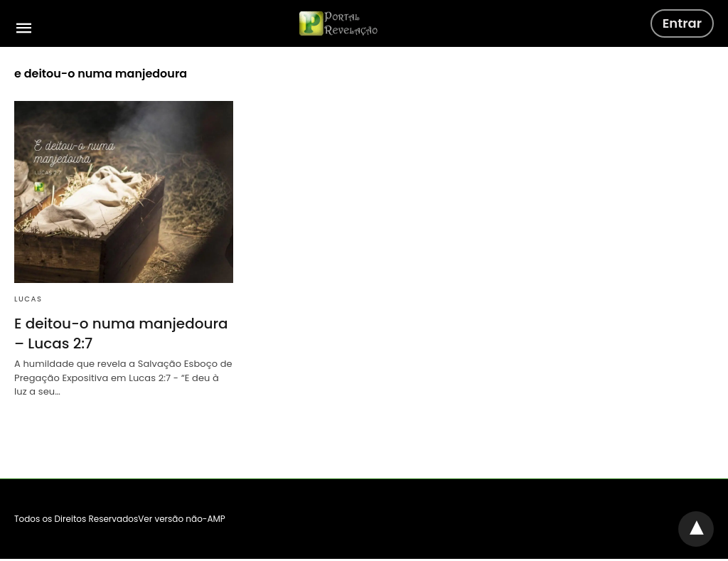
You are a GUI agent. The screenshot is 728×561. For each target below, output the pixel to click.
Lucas (28, 299)
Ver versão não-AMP (182, 519)
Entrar (682, 23)
